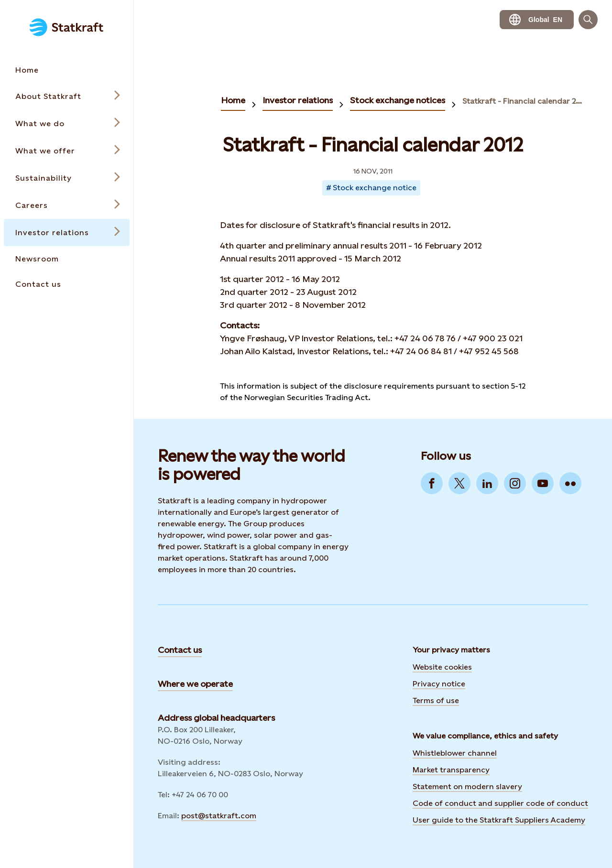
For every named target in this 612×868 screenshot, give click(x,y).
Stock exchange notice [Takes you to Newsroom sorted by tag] (375, 188)
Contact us (180, 650)
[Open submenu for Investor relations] (67, 233)
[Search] (588, 20)
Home (233, 100)
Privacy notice (439, 684)
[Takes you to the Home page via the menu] (67, 70)
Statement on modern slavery (467, 787)
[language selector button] (537, 20)
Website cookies (442, 667)
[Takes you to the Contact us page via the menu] (67, 284)
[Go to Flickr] (570, 483)
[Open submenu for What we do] (67, 124)
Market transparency (451, 770)
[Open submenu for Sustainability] (67, 178)
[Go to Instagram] (515, 483)
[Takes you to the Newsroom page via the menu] (67, 259)
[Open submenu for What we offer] (67, 151)
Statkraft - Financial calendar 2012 (524, 101)
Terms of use (436, 700)
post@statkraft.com (219, 816)
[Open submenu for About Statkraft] (67, 96)
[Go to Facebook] (432, 483)
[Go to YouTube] (543, 483)
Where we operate (195, 684)
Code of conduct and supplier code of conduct (500, 803)
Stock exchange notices (398, 100)
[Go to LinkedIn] (487, 483)
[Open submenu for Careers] (67, 205)
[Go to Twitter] (459, 483)
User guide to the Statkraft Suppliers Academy (499, 820)
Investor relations (298, 100)
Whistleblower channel (455, 753)
